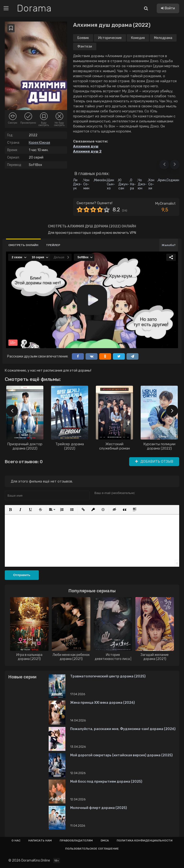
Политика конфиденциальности (145, 841)
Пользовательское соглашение (92, 849)
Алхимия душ (86, 146)
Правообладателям (76, 841)
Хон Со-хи (151, 184)
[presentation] (12, 411)
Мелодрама (163, 38)
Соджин (173, 180)
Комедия (138, 38)
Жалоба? (169, 245)
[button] (164, 165)
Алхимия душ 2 (87, 151)
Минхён (100, 180)
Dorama (34, 8)
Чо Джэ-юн (142, 184)
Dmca (105, 841)
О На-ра (133, 184)
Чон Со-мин (86, 184)
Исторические (110, 38)
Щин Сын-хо (111, 184)
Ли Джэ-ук (78, 184)
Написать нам (40, 841)
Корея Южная (39, 143)
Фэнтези (85, 47)
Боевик (83, 38)
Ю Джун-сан (124, 184)
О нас (16, 841)
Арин (162, 180)
